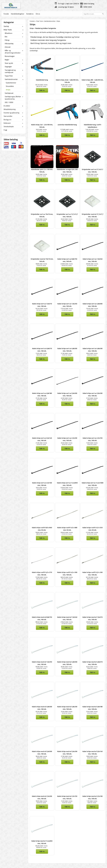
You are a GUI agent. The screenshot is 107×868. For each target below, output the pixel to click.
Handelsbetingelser (18, 14)
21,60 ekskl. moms (41, 443)
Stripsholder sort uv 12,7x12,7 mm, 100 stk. (67, 215)
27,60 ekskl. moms (67, 756)
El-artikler (7, 106)
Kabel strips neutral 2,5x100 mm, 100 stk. (92, 797)
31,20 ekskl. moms (92, 398)
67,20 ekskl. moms (41, 219)
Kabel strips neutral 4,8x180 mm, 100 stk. (92, 708)
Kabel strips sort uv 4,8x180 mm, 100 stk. (42, 394)
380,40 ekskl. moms (41, 622)
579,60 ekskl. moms (67, 488)
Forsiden (32, 21)
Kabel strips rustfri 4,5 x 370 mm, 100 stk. (42, 573)
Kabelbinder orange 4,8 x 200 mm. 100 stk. (67, 171)
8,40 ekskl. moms (41, 129)
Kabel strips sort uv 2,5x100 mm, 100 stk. (42, 484)
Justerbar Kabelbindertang (67, 125)
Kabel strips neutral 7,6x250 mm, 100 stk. (42, 663)
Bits (6, 37)
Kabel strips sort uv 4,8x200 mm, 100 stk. (93, 350)
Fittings (7, 40)
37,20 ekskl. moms (41, 398)
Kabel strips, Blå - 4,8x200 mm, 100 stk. (92, 81)
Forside (6, 14)
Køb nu (42, 90)
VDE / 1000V (9, 102)
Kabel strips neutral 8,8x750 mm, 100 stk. (42, 618)
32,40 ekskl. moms (67, 711)
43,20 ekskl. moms (67, 398)
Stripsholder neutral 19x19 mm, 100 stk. (42, 260)
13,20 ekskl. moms (67, 801)
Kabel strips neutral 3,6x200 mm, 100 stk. (67, 753)
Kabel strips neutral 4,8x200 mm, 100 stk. (67, 708)
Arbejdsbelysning (10, 109)
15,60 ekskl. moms (92, 443)
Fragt (5, 130)
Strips (8, 90)
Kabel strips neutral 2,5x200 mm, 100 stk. (42, 797)
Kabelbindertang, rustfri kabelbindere (93, 126)
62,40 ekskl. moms (67, 219)
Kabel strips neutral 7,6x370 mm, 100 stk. (92, 618)
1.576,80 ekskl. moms (67, 129)
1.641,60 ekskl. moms (92, 129)
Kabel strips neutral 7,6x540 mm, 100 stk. (67, 618)
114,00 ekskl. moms (92, 309)
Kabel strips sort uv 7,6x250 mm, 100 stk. (67, 305)
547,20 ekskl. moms (92, 577)
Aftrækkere (9, 33)
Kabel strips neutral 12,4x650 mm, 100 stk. (42, 842)
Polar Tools (39, 21)
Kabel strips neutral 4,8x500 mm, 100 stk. (67, 663)
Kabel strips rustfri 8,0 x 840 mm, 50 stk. (42, 529)
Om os (38, 14)
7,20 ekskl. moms (92, 801)
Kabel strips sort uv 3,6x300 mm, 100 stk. (67, 394)
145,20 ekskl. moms (41, 309)
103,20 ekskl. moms (92, 219)
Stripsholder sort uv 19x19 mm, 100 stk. (42, 215)
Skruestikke (10, 86)
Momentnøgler (10, 56)
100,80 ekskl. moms (41, 667)
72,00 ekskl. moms (41, 353)
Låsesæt (8, 47)
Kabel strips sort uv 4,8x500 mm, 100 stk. (93, 305)
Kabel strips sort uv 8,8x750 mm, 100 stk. (67, 260)
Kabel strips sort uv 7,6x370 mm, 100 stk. (42, 305)
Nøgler (7, 60)
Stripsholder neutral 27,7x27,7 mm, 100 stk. (93, 215)
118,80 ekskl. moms (92, 174)
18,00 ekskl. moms (92, 756)
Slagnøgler (8, 67)
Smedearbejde (9, 126)
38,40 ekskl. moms (92, 353)
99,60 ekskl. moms (67, 667)
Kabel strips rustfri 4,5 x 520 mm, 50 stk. (92, 529)
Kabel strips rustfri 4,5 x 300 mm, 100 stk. (67, 573)
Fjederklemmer (11, 83)
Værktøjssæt (9, 93)
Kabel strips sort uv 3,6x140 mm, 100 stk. (42, 439)
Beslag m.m (7, 120)
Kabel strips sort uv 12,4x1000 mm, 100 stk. (93, 484)
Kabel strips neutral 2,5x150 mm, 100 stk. (67, 797)
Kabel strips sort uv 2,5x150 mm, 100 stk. (93, 439)
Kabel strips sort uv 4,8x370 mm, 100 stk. (42, 350)
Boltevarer (7, 123)
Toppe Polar (9, 76)
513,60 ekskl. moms (92, 532)
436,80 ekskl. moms (67, 264)
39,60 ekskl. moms (67, 174)
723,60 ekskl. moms (41, 577)
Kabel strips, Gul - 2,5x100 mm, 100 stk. (42, 126)
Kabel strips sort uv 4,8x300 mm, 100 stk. (67, 350)
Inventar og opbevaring (11, 113)
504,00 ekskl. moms (41, 846)
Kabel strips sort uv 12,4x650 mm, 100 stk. (67, 484)
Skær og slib (9, 63)
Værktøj (6, 26)
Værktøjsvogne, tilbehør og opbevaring (13, 98)
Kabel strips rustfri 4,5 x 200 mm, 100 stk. (92, 573)
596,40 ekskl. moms (67, 532)
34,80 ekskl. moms (67, 85)
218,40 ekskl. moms (67, 622)
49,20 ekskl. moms (41, 711)
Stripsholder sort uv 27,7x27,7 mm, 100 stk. (92, 171)
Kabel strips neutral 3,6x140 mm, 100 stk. (92, 753)
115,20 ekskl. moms (67, 309)
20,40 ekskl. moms (67, 443)
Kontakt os (30, 14)
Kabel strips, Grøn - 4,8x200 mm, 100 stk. (67, 81)
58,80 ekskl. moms (41, 264)
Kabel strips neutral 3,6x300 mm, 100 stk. (42, 753)
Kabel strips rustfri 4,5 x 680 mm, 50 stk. (67, 529)
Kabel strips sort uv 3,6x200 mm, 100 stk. (93, 394)
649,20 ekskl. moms (67, 577)
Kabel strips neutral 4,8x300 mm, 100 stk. (42, 708)
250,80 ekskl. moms (92, 264)
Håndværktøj (9, 43)
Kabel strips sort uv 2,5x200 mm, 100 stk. (67, 439)
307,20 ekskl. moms (41, 85)
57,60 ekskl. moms (67, 353)
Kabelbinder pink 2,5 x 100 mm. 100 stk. (42, 171)
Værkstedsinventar (50, 21)
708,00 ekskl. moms (41, 532)
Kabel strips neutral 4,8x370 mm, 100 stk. (92, 663)
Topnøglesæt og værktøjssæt (10, 71)
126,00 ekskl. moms (92, 622)
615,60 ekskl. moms (92, 488)
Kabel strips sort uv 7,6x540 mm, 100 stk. (93, 260)
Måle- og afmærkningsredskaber (13, 52)
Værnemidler (8, 116)
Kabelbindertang (42, 80)
